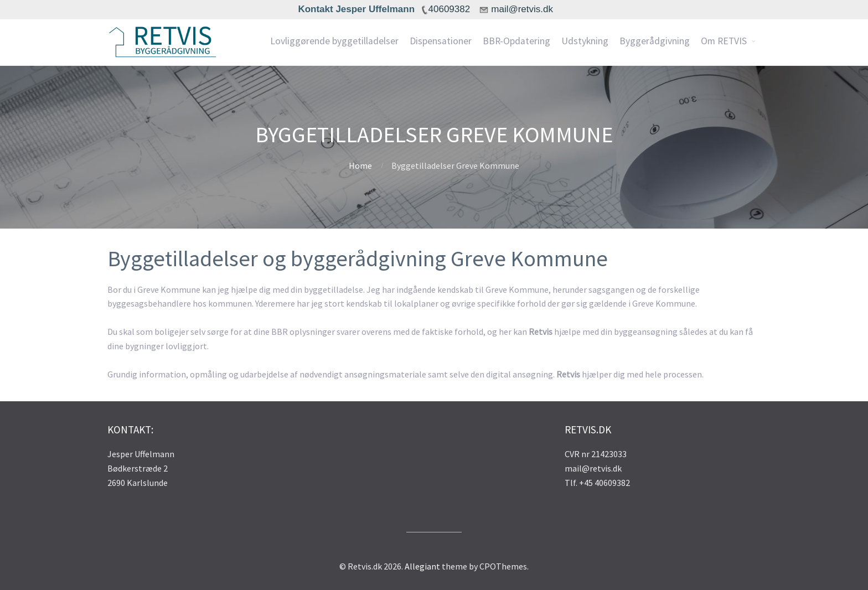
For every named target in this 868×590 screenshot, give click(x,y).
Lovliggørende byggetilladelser (334, 41)
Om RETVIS (724, 41)
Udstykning (585, 41)
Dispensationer (441, 41)
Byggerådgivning (655, 41)
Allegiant (422, 566)
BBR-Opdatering (516, 41)
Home (360, 165)
